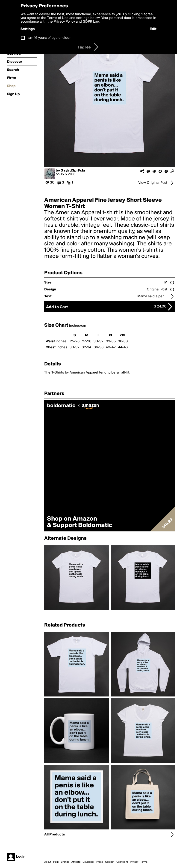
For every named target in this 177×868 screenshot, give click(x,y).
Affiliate (76, 862)
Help (56, 862)
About (48, 862)
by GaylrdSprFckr (71, 171)
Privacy (134, 862)
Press (100, 862)
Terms (144, 862)
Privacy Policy (64, 22)
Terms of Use (58, 18)
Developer (88, 862)
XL (111, 335)
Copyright (122, 862)
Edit (153, 29)
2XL (123, 335)
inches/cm (78, 326)
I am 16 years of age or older (49, 38)
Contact (110, 862)
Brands (65, 862)
